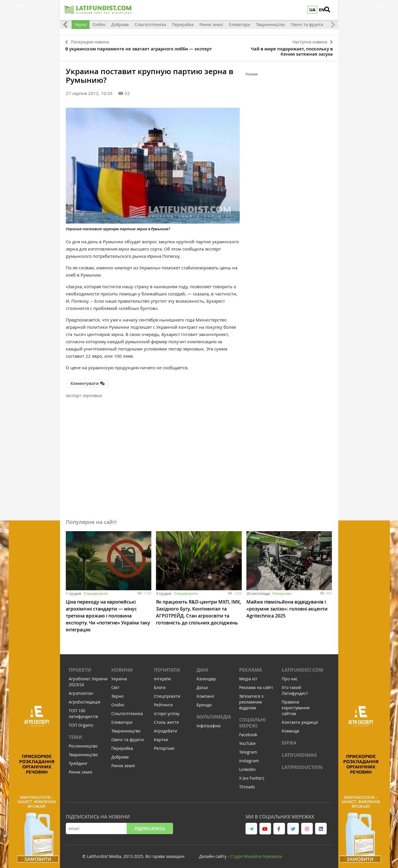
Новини (122, 667)
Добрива (120, 24)
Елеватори (240, 24)
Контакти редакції (300, 719)
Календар (206, 676)
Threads (247, 784)
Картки (161, 737)
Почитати (167, 667)
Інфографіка (209, 723)
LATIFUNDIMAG (299, 752)
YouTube (247, 740)
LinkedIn (247, 766)
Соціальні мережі (252, 720)
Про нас (290, 676)
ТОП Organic (81, 722)
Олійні (99, 24)
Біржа (289, 740)
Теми (75, 734)
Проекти (80, 667)
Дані (202, 667)
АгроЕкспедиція (84, 699)
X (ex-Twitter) (252, 775)
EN (322, 10)
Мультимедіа (214, 714)
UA (313, 10)
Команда (290, 728)
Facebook (248, 732)
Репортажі (282, 591)
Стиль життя (166, 719)
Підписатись (150, 826)
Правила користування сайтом (296, 705)
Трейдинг (78, 760)
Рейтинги (163, 702)
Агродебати (166, 728)
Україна (119, 676)
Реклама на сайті (256, 685)
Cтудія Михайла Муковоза (256, 853)
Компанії (205, 693)
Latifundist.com (302, 667)
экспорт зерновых (84, 393)
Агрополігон (81, 690)
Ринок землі (211, 24)
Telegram (248, 749)
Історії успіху (167, 711)
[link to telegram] (251, 826)
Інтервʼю (162, 676)
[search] (331, 10)
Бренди (204, 702)
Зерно (81, 24)
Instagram (249, 758)
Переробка (183, 24)
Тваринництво (270, 24)
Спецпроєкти (96, 591)
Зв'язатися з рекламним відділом (251, 699)
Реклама (251, 667)
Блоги (160, 685)
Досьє (202, 685)
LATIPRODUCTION (302, 764)
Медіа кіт (248, 676)
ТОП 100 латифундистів (83, 711)
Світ (115, 685)
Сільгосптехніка (150, 24)
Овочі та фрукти (307, 24)
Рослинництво (83, 743)
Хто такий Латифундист (295, 687)
